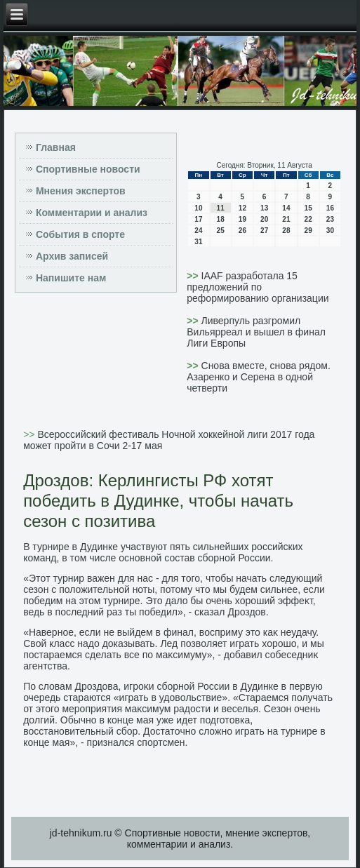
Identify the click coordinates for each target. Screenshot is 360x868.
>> (194, 276)
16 (330, 208)
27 (264, 231)
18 (221, 219)
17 (198, 219)
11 (221, 208)
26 (242, 231)
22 (308, 219)
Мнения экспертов (81, 191)
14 (286, 208)
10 (198, 208)
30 (330, 231)
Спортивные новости (88, 169)
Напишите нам (71, 278)
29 (308, 231)
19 (242, 219)
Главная (56, 147)
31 (198, 242)
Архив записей (72, 256)
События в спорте (80, 234)
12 (242, 208)
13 (264, 208)
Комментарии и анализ (92, 213)
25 (221, 231)
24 (198, 231)
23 (330, 219)
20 (264, 219)
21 (286, 219)
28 (286, 231)
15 (308, 208)
